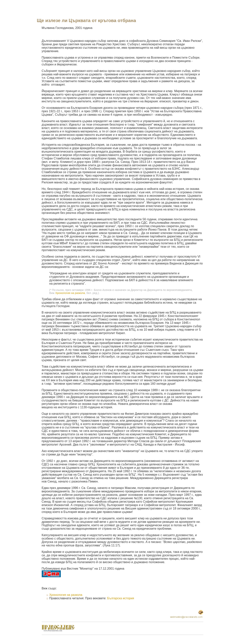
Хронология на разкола (70, 293)
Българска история (120, 598)
